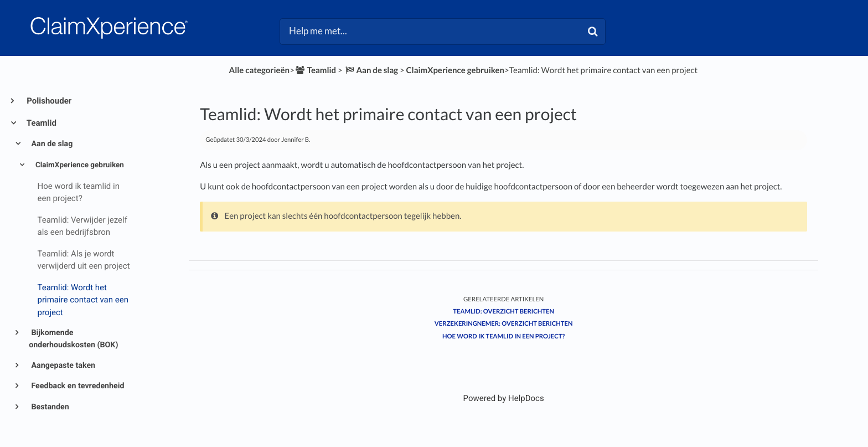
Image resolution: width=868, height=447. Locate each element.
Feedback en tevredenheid (77, 386)
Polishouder (48, 101)
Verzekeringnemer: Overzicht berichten (504, 324)
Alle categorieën (260, 70)
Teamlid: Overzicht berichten (503, 312)
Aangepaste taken (62, 366)
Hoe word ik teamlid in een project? (503, 336)
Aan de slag (51, 144)
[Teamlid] (315, 70)
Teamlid (41, 123)
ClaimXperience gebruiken (79, 165)
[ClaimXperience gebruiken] (456, 70)
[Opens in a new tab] (504, 398)
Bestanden (49, 407)
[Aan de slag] (371, 70)
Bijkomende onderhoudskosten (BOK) (73, 339)
